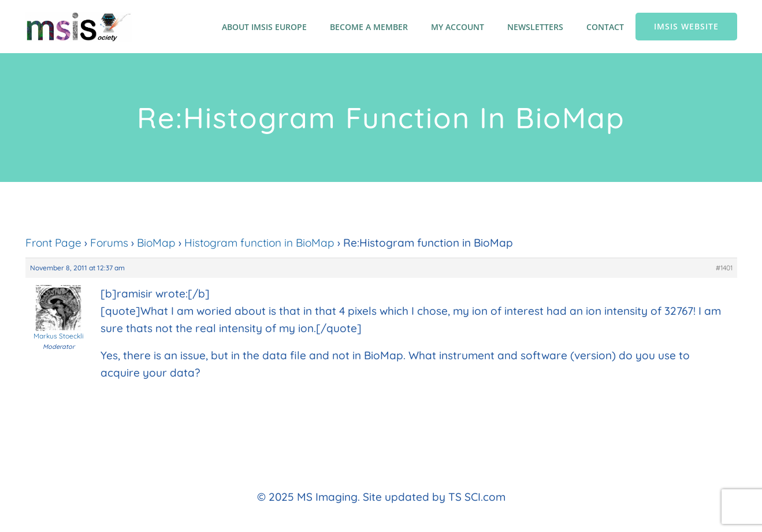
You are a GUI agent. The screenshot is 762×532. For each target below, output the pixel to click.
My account (458, 27)
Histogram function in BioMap (259, 243)
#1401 (724, 268)
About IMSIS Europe (264, 27)
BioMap (156, 243)
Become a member (369, 27)
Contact (605, 27)
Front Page (53, 243)
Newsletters (535, 27)
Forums (109, 243)
